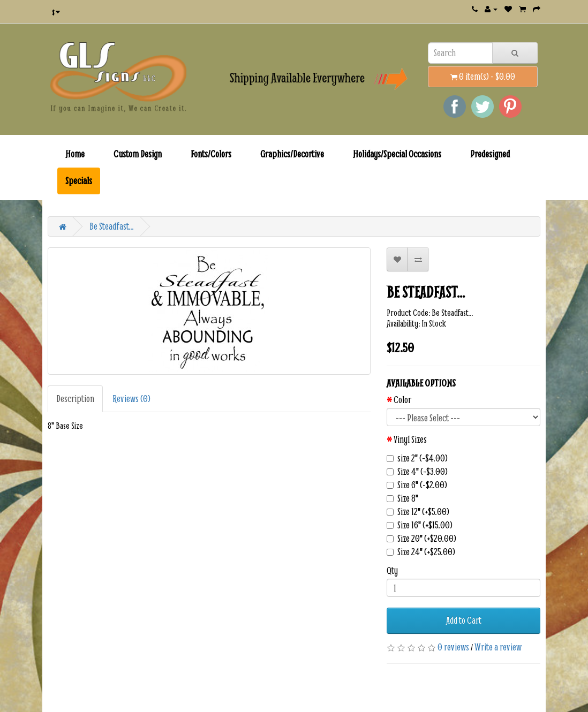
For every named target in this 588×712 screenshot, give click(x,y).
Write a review (498, 647)
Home (75, 154)
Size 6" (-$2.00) (417, 485)
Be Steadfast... (112, 226)
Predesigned (490, 154)
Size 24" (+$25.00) (421, 552)
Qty (392, 571)
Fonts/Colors (211, 154)
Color (402, 400)
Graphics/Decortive (292, 154)
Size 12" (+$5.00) (418, 512)
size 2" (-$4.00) (417, 458)
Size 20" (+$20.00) (421, 539)
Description (75, 399)
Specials (79, 181)
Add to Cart (464, 620)
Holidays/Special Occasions (397, 154)
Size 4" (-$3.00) (417, 472)
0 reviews (453, 647)
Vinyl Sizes (410, 440)
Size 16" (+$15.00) (420, 525)
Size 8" (402, 498)
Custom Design (138, 154)
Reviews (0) (131, 399)
